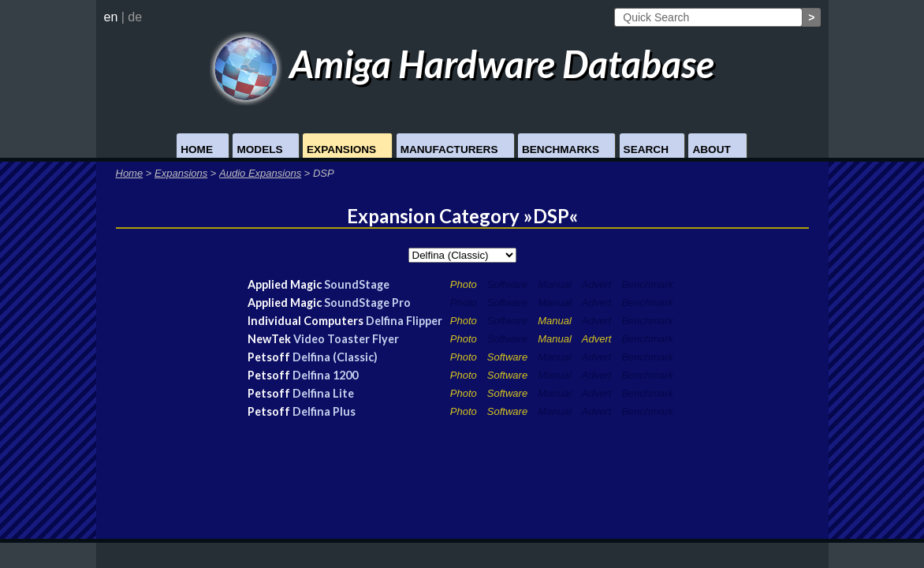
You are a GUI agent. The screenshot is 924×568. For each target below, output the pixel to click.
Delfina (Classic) (335, 357)
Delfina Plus (324, 411)
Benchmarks (561, 149)
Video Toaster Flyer (346, 339)
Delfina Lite (323, 393)
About (711, 149)
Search (646, 149)
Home (197, 149)
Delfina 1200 (325, 375)
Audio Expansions (260, 173)
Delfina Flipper (404, 321)
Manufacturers (449, 149)
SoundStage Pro (367, 303)
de (135, 17)
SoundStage (357, 284)
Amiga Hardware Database (462, 64)
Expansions (341, 149)
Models (259, 149)
